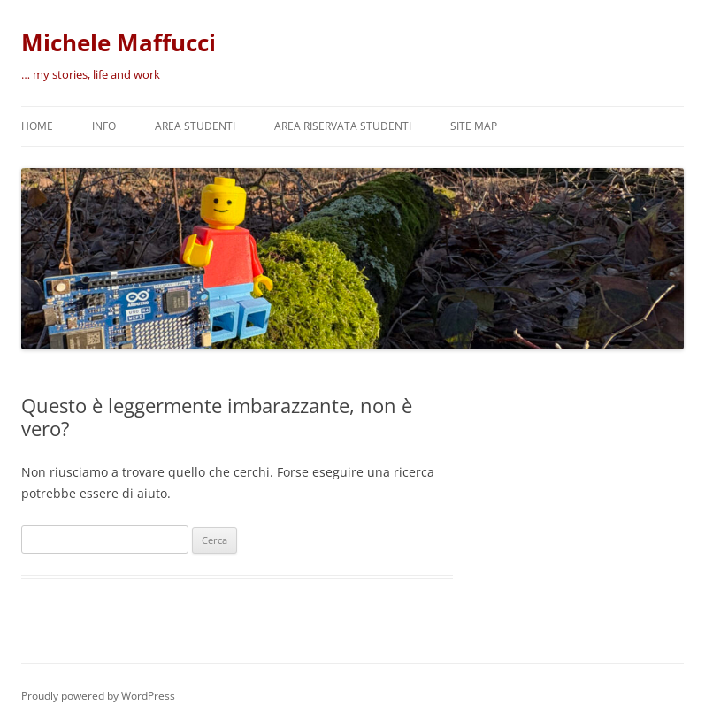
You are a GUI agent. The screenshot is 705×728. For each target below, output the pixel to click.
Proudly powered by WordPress (98, 696)
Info (104, 126)
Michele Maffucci (119, 42)
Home (37, 126)
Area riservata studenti (343, 126)
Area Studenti (195, 126)
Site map (474, 126)
